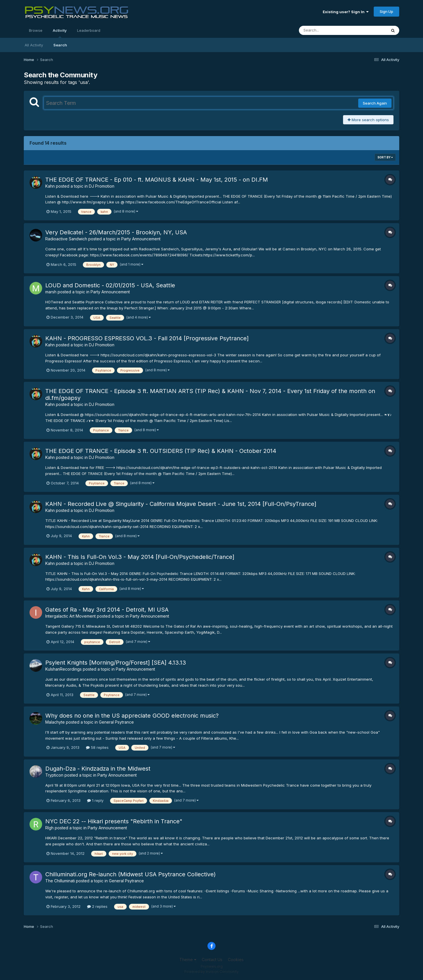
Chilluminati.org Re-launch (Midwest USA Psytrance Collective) (131, 874)
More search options (368, 120)
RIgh (49, 828)
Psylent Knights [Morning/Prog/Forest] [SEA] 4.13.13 (116, 663)
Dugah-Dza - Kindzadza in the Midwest (98, 769)
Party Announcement (141, 239)
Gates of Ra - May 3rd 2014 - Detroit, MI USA (107, 610)
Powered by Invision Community (211, 972)
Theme (188, 960)
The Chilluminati (60, 881)
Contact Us (212, 960)
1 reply (95, 800)
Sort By (385, 157)
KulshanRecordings (63, 669)
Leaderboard (89, 30)
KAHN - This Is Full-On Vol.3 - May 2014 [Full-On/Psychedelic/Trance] (140, 557)
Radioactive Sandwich (66, 239)
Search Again (375, 103)
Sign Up (386, 11)
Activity (60, 33)
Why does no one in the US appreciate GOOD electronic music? (132, 716)
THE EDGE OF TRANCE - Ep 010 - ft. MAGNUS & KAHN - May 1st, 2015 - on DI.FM (157, 180)
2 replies (97, 906)
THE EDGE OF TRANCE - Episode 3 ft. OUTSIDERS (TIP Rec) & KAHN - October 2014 (161, 451)
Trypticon (54, 775)
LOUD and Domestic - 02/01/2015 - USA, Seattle (110, 285)
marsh (51, 292)
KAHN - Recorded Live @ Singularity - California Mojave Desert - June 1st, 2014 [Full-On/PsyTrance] (181, 504)
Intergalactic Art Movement (70, 616)
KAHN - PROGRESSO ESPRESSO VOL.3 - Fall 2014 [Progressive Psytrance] (147, 338)
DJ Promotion (102, 186)
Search (60, 45)
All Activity (34, 45)
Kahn (50, 186)
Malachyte (55, 722)
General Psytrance (116, 722)
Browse (36, 30)
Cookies (236, 960)
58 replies (97, 747)
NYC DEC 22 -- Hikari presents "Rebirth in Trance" (114, 821)
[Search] (327, 30)
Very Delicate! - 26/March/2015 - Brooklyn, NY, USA (116, 232)
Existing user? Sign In (346, 12)
